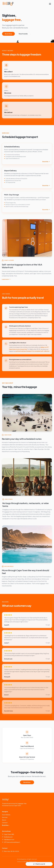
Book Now (8, 35)
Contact (5, 823)
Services (5, 817)
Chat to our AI (39, 864)
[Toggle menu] (50, 4)
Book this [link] (46, 163)
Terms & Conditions (22, 862)
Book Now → (6, 825)
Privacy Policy (33, 862)
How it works (23, 35)
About (4, 820)
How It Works (6, 815)
